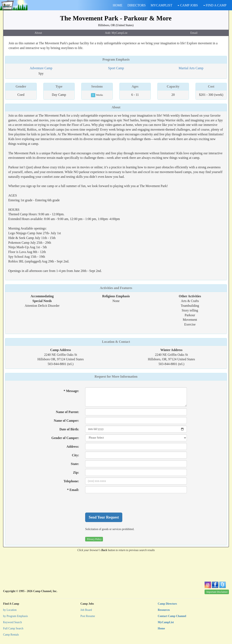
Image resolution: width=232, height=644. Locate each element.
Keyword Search (12, 622)
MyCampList (166, 622)
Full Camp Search (13, 628)
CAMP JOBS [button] (188, 5)
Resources (164, 610)
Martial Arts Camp (191, 68)
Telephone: (71, 481)
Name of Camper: (67, 421)
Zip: (76, 472)
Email (194, 33)
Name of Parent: (68, 412)
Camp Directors (167, 604)
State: (75, 464)
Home (161, 628)
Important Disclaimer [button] (217, 592)
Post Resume (88, 616)
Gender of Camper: (65, 438)
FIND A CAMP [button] (215, 5)
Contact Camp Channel (172, 616)
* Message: (71, 391)
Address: (73, 447)
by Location (10, 610)
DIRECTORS (137, 5)
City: (76, 455)
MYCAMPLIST (162, 5)
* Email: (73, 490)
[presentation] (117, 503)
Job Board (86, 610)
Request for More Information (116, 376)
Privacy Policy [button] (94, 539)
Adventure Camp (41, 68)
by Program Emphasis (15, 616)
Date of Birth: (69, 429)
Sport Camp (116, 68)
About (38, 33)
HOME (118, 5)
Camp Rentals (11, 635)
